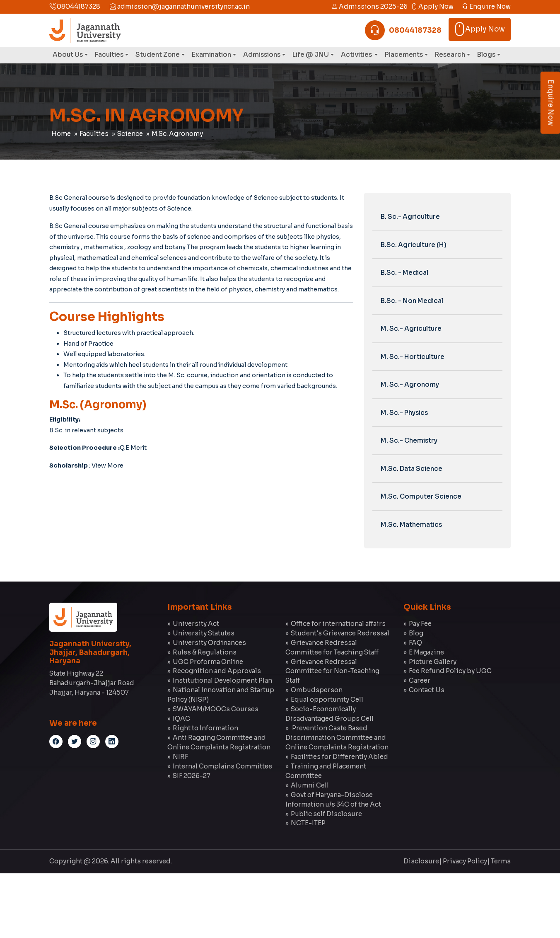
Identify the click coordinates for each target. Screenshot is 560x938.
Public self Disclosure (326, 814)
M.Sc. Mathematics (411, 525)
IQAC (181, 719)
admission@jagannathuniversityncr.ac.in (180, 6)
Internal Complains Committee (222, 766)
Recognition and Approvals (217, 671)
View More (107, 465)
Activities (357, 55)
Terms (501, 861)
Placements (404, 55)
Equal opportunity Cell (327, 699)
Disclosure (421, 861)
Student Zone (158, 55)
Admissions (262, 55)
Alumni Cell (310, 785)
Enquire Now (486, 6)
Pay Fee (420, 624)
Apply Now (432, 6)
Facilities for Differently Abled (339, 757)
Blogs (486, 55)
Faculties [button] (109, 55)
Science (130, 134)
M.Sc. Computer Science (421, 496)
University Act (196, 624)
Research (450, 55)
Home (61, 134)
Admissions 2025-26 (369, 6)
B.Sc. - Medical (404, 273)
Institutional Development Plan (222, 680)
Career (420, 680)
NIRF (180, 757)
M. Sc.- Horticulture (413, 357)
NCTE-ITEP (308, 823)
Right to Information (205, 728)
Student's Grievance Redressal (340, 633)
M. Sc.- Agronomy (410, 384)
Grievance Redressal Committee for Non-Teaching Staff (332, 671)
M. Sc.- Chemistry (409, 440)
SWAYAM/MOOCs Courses (216, 709)
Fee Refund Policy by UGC (450, 671)
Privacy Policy (465, 861)
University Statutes (204, 633)
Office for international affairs (338, 624)
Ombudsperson (317, 690)
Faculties (94, 134)
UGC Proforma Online (208, 662)
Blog (416, 633)
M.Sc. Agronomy (177, 134)
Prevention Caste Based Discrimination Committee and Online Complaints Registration (337, 738)
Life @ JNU (311, 55)
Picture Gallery (433, 662)
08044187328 (75, 6)
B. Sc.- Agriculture (410, 217)
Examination (211, 55)
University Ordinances (209, 643)
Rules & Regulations (205, 652)
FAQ (415, 643)
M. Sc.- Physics (404, 413)
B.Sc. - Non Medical (412, 301)
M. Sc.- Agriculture (411, 328)
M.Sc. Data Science (412, 469)
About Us (68, 55)
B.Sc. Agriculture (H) (414, 245)
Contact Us (427, 690)
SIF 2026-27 (192, 776)
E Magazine (426, 652)
